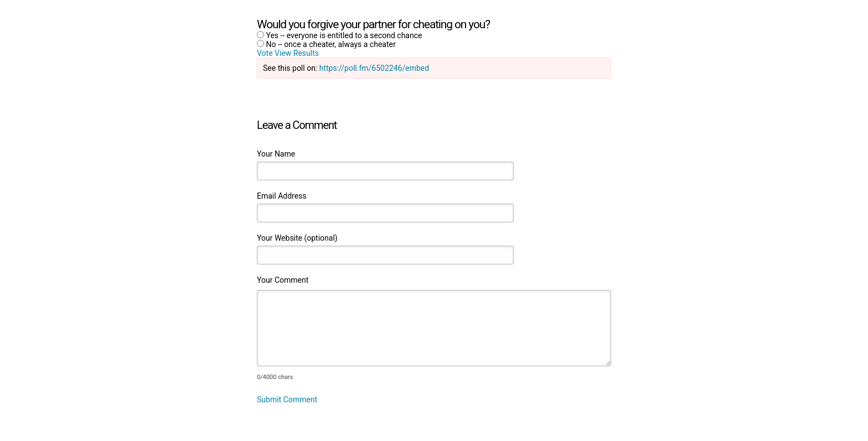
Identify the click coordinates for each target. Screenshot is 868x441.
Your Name (276, 154)
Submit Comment (287, 400)
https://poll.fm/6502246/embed (374, 68)
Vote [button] (266, 53)
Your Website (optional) (297, 238)
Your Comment (283, 280)
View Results (297, 53)
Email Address (282, 196)
